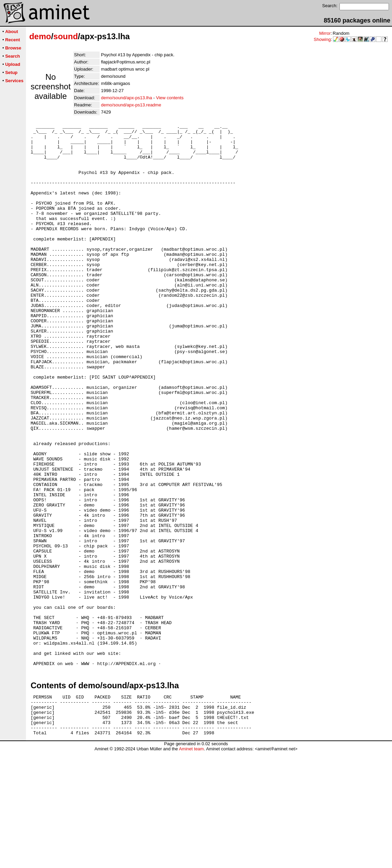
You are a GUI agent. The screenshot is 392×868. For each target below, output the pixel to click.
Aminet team (191, 865)
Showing (322, 39)
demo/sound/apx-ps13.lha (127, 98)
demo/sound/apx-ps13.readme (131, 105)
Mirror (325, 33)
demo (40, 36)
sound (66, 36)
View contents (170, 98)
